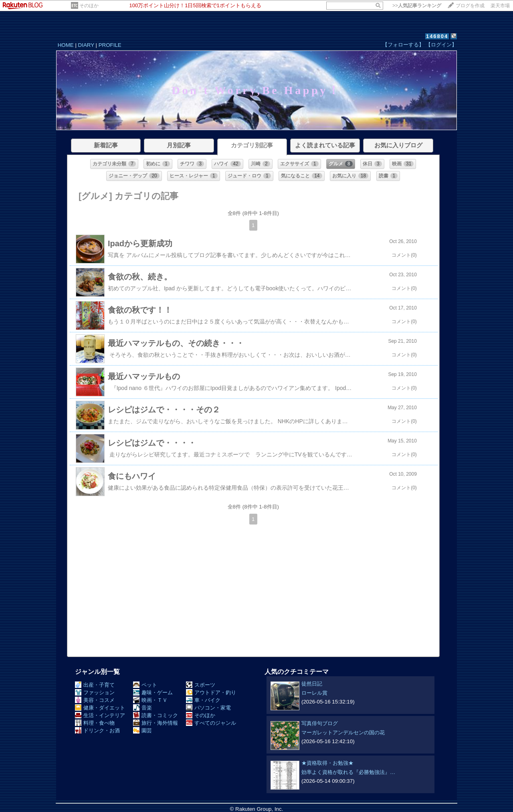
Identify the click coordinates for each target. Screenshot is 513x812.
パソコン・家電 (208, 708)
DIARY (86, 45)
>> (417, 6)
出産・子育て (95, 685)
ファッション (95, 692)
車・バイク (203, 700)
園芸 (142, 731)
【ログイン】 (441, 45)
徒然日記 (312, 684)
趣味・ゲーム (153, 692)
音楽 (142, 708)
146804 (437, 36)
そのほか (89, 6)
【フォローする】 (403, 45)
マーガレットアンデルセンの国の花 (343, 733)
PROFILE (110, 45)
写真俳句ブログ (320, 723)
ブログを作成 (470, 6)
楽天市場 (500, 6)
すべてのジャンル (211, 723)
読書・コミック (156, 715)
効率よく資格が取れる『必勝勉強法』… (348, 772)
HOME (66, 45)
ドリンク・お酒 (97, 731)
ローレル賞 (314, 693)
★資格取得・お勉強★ (327, 763)
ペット (145, 685)
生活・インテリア (100, 715)
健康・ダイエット (100, 708)
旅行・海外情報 (156, 723)
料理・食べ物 (95, 723)
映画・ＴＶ (150, 700)
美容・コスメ (95, 700)
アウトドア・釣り (211, 692)
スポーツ (201, 685)
